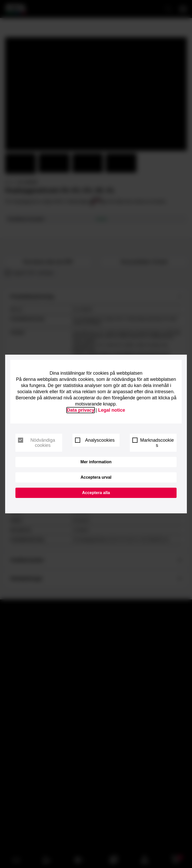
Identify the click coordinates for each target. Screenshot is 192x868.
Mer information (96, 462)
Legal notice (112, 410)
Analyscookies (95, 440)
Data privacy (81, 410)
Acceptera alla (96, 493)
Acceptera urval (96, 477)
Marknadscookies (153, 443)
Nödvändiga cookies (36, 443)
